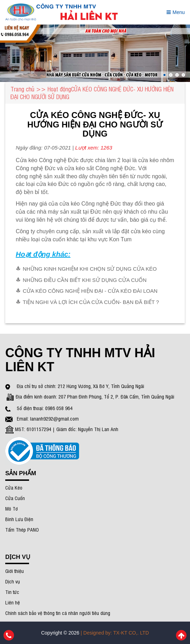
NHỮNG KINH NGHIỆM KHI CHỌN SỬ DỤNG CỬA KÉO (90, 269)
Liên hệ (13, 602)
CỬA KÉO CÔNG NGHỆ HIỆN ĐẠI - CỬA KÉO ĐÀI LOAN (90, 291)
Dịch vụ (13, 581)
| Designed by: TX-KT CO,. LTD (115, 633)
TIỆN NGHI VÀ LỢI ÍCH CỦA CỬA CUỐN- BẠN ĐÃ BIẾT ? (91, 302)
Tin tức (12, 592)
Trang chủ (22, 89)
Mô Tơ (12, 508)
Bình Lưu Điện (19, 519)
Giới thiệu (15, 571)
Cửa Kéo (14, 487)
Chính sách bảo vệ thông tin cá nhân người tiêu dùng (58, 613)
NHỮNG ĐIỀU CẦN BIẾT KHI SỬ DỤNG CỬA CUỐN (85, 280)
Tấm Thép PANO (22, 529)
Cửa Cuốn (15, 498)
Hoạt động (59, 89)
